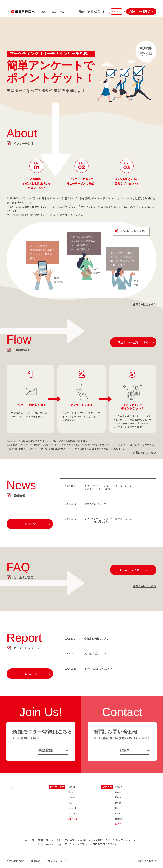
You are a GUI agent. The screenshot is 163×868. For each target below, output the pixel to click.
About (43, 12)
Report (72, 808)
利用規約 (36, 861)
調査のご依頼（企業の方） (93, 12)
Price (118, 803)
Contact (73, 813)
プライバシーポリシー (57, 861)
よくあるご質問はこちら (133, 570)
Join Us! (73, 819)
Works (119, 792)
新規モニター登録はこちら (133, 342)
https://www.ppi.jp (50, 844)
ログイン (117, 11)
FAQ (62, 12)
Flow (53, 12)
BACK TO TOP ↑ (147, 861)
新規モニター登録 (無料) (141, 11)
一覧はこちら (30, 524)
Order (119, 824)
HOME (10, 787)
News (71, 797)
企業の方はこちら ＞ (145, 304)
